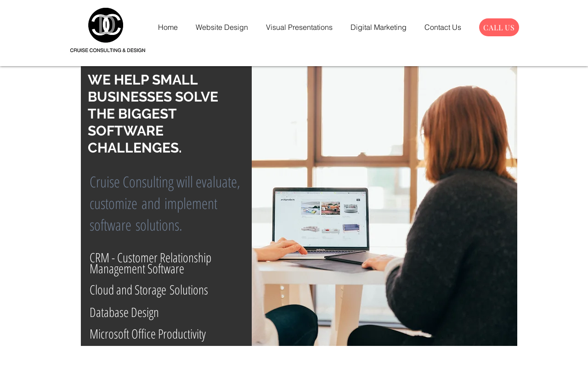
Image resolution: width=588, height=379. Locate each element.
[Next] (504, 206)
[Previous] (95, 206)
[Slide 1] (299, 332)
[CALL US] (499, 27)
